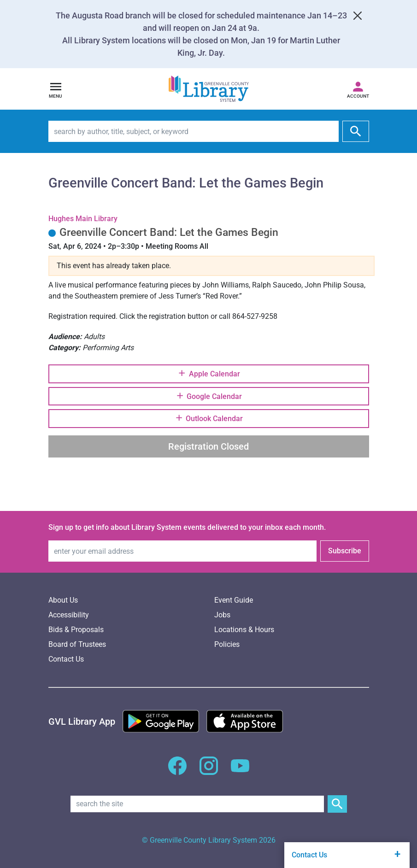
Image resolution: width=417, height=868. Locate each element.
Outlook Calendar (208, 418)
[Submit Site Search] (337, 804)
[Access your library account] (358, 89)
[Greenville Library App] (82, 721)
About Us (63, 600)
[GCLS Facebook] (177, 771)
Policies (227, 644)
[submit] (356, 131)
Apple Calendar (208, 373)
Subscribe (345, 551)
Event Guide (234, 600)
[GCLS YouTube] (240, 771)
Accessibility (69, 615)
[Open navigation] (56, 89)
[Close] (358, 16)
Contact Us (66, 659)
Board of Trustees (77, 644)
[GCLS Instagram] (209, 771)
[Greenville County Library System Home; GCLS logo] (209, 89)
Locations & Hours (244, 630)
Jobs (222, 615)
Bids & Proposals (76, 630)
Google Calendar (208, 396)
